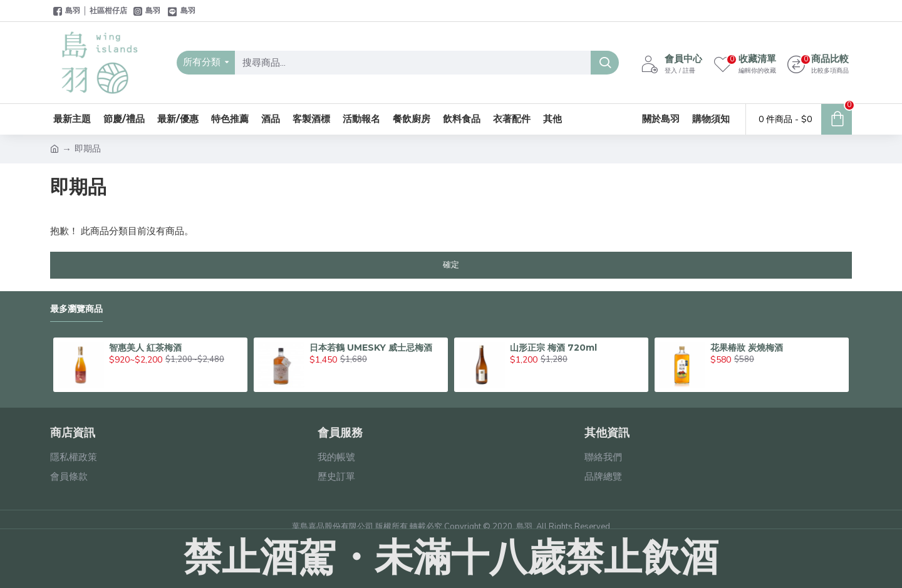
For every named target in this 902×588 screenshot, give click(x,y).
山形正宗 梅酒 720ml (553, 348)
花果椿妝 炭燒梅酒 (747, 348)
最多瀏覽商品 (76, 309)
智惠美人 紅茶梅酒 (145, 348)
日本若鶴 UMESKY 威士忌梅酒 (371, 348)
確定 (451, 265)
